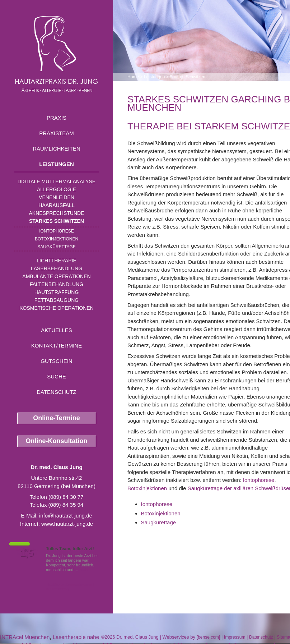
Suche (57, 376)
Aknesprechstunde (56, 213)
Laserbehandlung (57, 268)
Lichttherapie (56, 261)
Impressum (235, 637)
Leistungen (57, 164)
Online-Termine (57, 418)
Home (133, 77)
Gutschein (56, 361)
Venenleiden (57, 197)
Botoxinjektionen (57, 239)
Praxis (57, 118)
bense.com (208, 637)
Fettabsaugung (57, 300)
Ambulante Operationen (56, 276)
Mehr (84, 570)
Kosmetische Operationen (57, 308)
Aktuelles (57, 330)
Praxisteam (57, 133)
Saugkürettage (56, 247)
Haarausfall (56, 205)
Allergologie (57, 189)
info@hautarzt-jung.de (66, 516)
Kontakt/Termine (57, 346)
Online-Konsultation (57, 441)
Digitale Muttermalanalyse (57, 181)
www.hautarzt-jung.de (67, 524)
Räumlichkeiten (57, 149)
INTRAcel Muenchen (25, 637)
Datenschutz (57, 392)
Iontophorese (56, 231)
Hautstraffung (57, 292)
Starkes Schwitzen (57, 221)
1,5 (27, 553)
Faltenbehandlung (57, 284)
